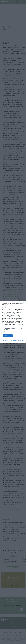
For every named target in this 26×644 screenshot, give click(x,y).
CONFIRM (8, 336)
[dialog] (13, 322)
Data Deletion (5, 341)
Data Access (13, 341)
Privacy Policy (21, 341)
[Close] (23, 303)
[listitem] (13, 329)
